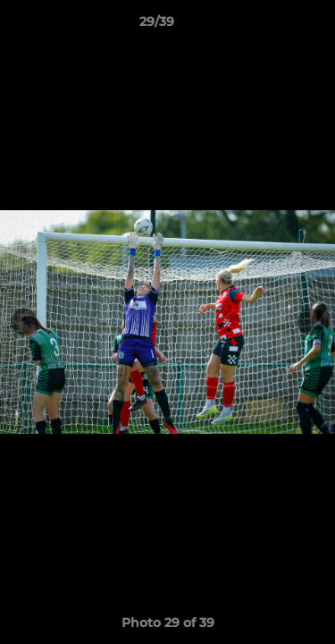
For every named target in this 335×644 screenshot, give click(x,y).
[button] (271, 26)
